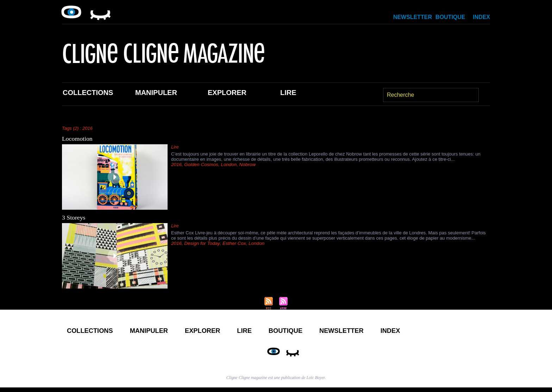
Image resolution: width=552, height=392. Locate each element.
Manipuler (156, 93)
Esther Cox (232, 243)
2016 (176, 165)
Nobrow (245, 165)
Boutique (450, 17)
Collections (88, 93)
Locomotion (77, 139)
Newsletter (413, 17)
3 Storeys (74, 217)
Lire (288, 93)
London (227, 165)
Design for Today (201, 243)
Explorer (227, 93)
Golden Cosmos (200, 165)
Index (481, 17)
